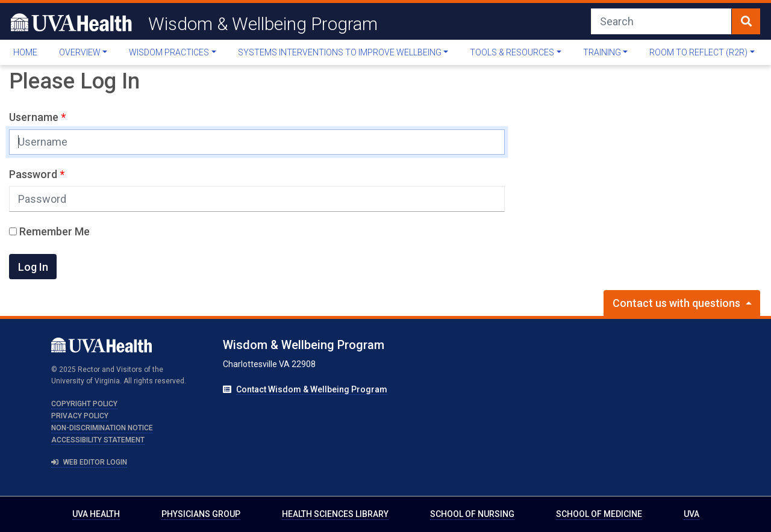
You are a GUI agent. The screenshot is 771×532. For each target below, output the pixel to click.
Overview (80, 52)
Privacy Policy (80, 416)
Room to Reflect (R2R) (698, 52)
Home (25, 52)
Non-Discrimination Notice (102, 428)
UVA (691, 514)
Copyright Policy (84, 404)
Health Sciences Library (335, 514)
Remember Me (49, 231)
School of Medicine (599, 514)
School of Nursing (472, 514)
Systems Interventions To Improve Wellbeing (340, 52)
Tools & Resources (512, 52)
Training (602, 52)
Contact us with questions (678, 303)
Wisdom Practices (169, 52)
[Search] (661, 21)
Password (34, 174)
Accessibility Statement (98, 440)
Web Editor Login (89, 462)
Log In (33, 267)
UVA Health (96, 514)
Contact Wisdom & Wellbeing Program (312, 389)
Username (35, 117)
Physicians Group (201, 514)
